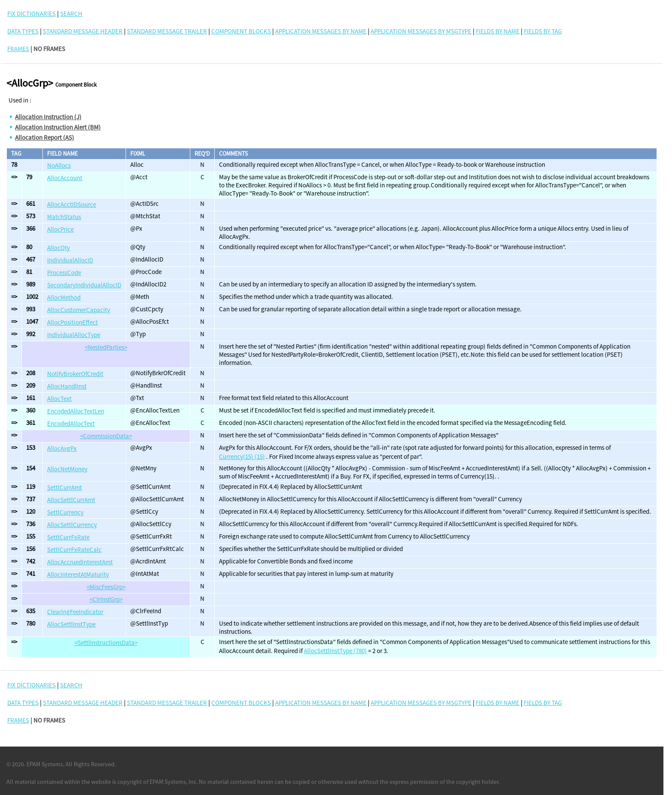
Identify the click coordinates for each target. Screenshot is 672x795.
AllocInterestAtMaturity (78, 574)
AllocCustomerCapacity (79, 310)
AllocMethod (64, 297)
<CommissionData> (106, 436)
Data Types (23, 31)
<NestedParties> (106, 347)
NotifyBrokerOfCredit (75, 374)
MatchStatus (64, 217)
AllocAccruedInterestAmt (80, 562)
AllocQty (58, 248)
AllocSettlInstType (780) (335, 651)
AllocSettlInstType (71, 624)
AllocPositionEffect (72, 322)
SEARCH (71, 14)
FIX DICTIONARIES (31, 14)
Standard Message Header (83, 31)
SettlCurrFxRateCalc (74, 550)
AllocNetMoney (67, 469)
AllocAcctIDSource (72, 204)
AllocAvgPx (62, 448)
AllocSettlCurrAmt (71, 500)
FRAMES (18, 49)
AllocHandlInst (67, 386)
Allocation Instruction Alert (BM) (58, 127)
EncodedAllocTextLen (76, 411)
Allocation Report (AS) (45, 137)
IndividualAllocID (70, 260)
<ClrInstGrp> (106, 599)
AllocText (59, 399)
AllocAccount (65, 178)
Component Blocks (241, 31)
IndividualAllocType (74, 335)
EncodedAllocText (71, 423)
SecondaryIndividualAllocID (84, 285)
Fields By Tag (543, 31)
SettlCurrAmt (64, 487)
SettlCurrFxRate (68, 537)
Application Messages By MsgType (421, 31)
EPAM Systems (45, 764)
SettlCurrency (65, 512)
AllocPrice (60, 229)
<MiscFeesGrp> (106, 587)
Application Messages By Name (321, 31)
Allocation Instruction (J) (48, 117)
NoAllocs (59, 165)
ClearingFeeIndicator (75, 612)
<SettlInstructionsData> (106, 643)
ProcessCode (64, 273)
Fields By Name (498, 31)
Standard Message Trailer (167, 31)
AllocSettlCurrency (72, 525)
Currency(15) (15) (242, 456)
